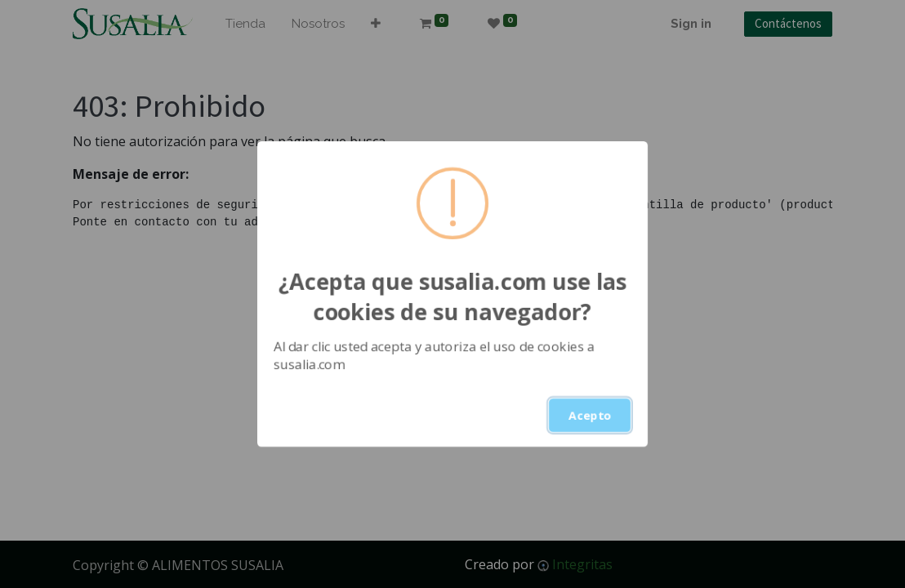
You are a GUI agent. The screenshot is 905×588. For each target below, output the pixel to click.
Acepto (590, 415)
